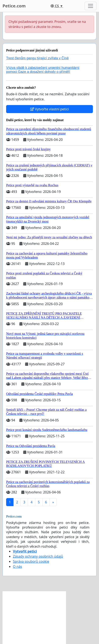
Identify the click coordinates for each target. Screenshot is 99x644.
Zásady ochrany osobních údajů (38, 556)
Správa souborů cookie (31, 561)
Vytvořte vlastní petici (50, 109)
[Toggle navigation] (91, 6)
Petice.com (14, 6)
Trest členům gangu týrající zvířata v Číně (37, 58)
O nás (17, 566)
